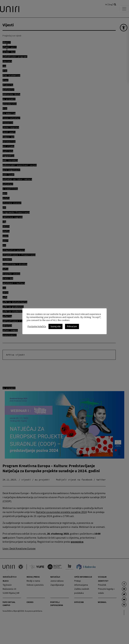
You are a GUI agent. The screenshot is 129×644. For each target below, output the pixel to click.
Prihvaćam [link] (72, 326)
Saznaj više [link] (55, 326)
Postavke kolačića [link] (37, 326)
